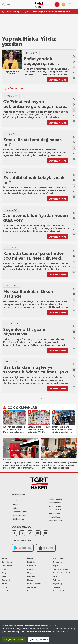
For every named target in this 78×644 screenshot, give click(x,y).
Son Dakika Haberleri (63, 573)
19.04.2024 (12, 286)
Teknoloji (57, 580)
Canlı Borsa (7, 562)
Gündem (5, 587)
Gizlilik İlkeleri (55, 503)
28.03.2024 (12, 362)
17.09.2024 (11, 96)
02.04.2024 (12, 324)
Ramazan (57, 562)
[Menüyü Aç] (9, 5)
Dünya (4, 573)
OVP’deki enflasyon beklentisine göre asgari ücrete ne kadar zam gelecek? (36, 106)
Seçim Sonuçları (60, 569)
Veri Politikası (55, 513)
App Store (46, 548)
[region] (39, 632)
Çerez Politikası (20, 515)
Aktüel (4, 558)
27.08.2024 (12, 172)
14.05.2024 (11, 248)
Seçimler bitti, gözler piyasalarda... (25, 332)
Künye (16, 505)
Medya (30, 580)
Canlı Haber (7, 566)
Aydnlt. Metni (55, 517)
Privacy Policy (55, 506)
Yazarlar (57, 587)
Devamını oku (57, 80)
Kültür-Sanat (33, 562)
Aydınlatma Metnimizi (41, 632)
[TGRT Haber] (39, 5)
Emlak (4, 584)
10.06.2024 (12, 210)
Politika (31, 591)
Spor (55, 577)
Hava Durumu (8, 591)
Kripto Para (32, 566)
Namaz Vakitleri (34, 584)
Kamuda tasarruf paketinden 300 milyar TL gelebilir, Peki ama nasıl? (34, 258)
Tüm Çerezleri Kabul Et (14, 640)
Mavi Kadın (32, 577)
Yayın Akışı (58, 584)
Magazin (31, 573)
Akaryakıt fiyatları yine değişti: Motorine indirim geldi (42, 12)
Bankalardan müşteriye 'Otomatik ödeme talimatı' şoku (36, 370)
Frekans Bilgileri (20, 512)
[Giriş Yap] (57, 5)
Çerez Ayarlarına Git (39, 640)
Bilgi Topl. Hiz (55, 510)
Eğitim (4, 577)
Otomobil (31, 587)
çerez (53, 626)
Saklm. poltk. (19, 519)
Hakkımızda (18, 501)
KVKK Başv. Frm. (56, 521)
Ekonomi (6, 580)
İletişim (16, 508)
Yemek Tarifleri (60, 591)
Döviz (4, 569)
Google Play (23, 548)
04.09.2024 (12, 134)
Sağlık (56, 566)
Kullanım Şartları (56, 499)
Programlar (58, 558)
